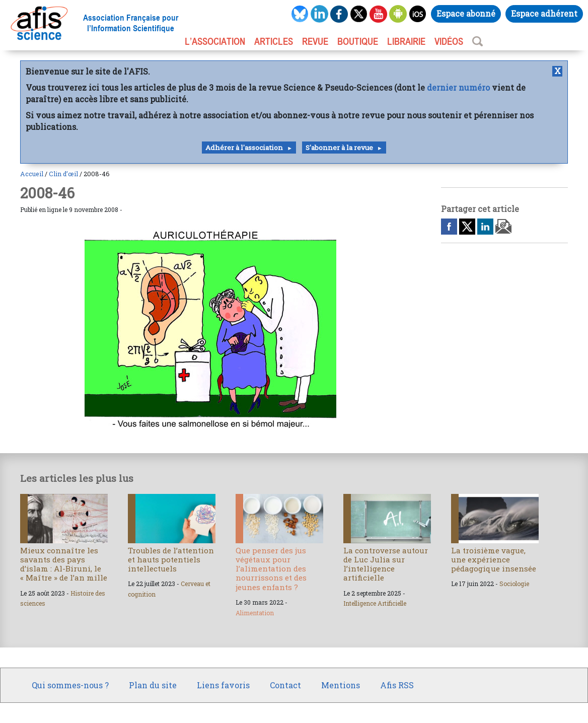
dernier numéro (458, 87)
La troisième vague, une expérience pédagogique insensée (494, 559)
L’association (215, 41)
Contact (285, 685)
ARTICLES (274, 41)
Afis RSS (397, 685)
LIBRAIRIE (406, 41)
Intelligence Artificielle (375, 603)
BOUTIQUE (358, 41)
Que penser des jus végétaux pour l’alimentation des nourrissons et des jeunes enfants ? (271, 569)
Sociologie (514, 584)
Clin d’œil (63, 174)
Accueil (32, 174)
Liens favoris (223, 685)
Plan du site (153, 685)
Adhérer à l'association (244, 148)
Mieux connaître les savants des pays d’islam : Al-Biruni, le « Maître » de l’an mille (64, 564)
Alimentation (255, 613)
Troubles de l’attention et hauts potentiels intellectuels (171, 559)
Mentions (341, 685)
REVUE (315, 41)
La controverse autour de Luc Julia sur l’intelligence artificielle (386, 564)
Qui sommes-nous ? (70, 685)
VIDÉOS (449, 41)
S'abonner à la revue (339, 148)
